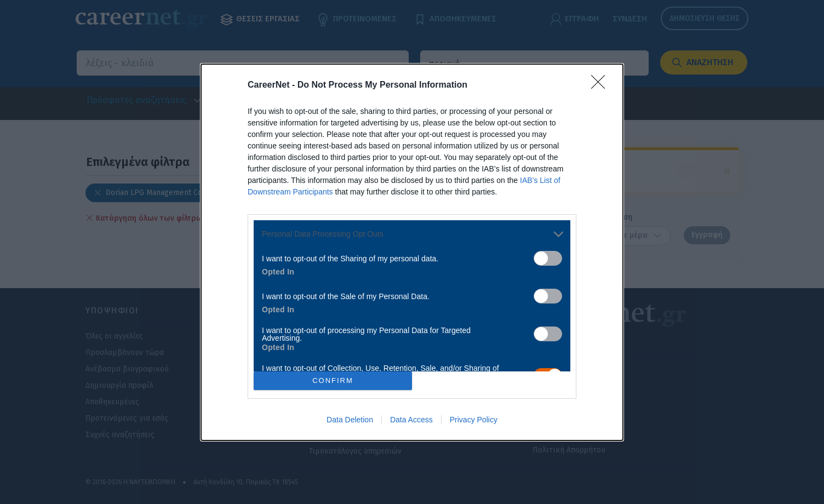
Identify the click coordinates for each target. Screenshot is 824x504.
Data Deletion (350, 420)
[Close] (602, 85)
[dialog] (412, 252)
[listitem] (412, 234)
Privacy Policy (474, 420)
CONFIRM (333, 380)
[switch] (548, 258)
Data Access (411, 420)
